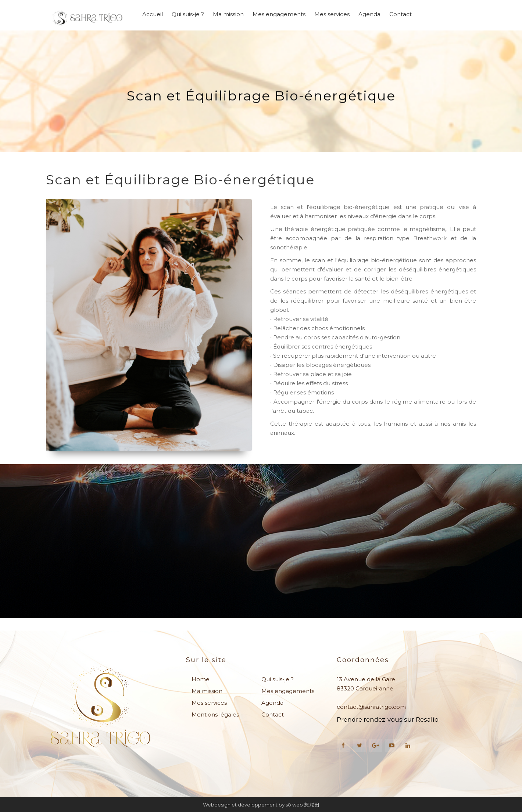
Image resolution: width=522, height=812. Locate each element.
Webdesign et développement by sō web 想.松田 (261, 805)
